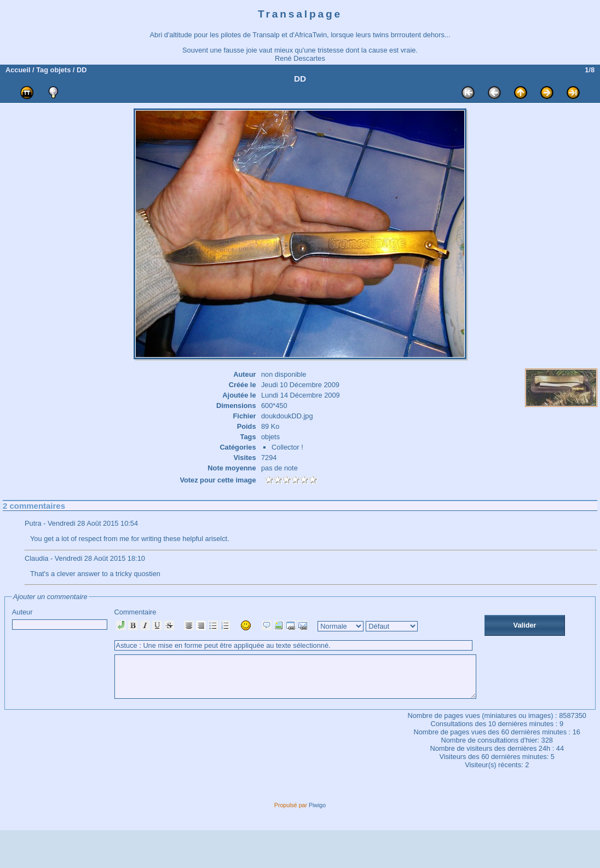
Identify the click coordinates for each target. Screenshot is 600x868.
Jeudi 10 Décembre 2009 (300, 385)
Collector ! (287, 447)
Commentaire (317, 657)
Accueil (18, 70)
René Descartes (300, 58)
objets (61, 70)
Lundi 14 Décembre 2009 (301, 395)
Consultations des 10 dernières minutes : (495, 761)
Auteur (60, 619)
